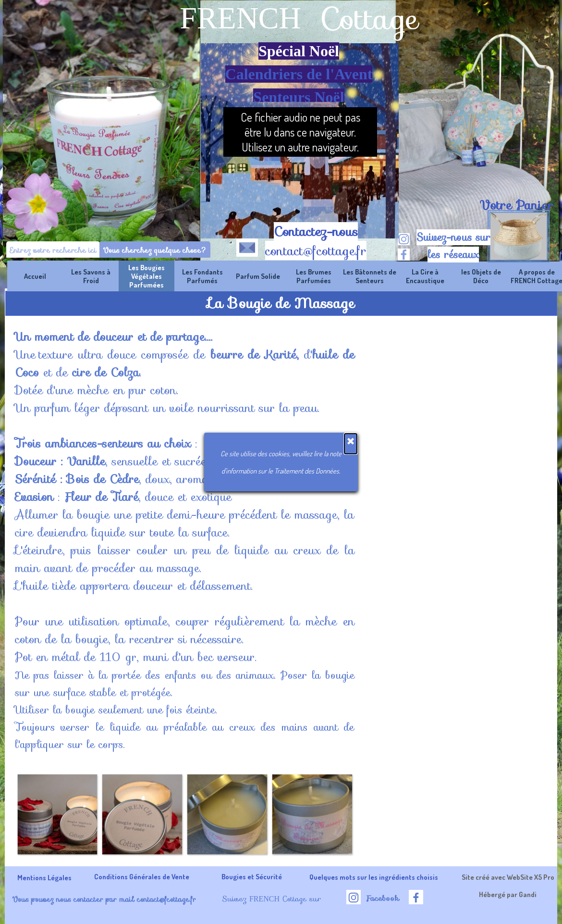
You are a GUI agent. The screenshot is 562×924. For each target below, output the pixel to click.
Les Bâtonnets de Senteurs (370, 276)
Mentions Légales (44, 877)
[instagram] (404, 239)
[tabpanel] (516, 205)
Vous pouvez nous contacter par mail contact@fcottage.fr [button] (104, 899)
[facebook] (404, 255)
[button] (247, 246)
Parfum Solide (258, 276)
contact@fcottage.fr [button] (316, 251)
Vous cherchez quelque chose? (155, 250)
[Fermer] (351, 444)
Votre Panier (516, 205)
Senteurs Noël (299, 97)
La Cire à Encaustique (425, 276)
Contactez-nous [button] (316, 232)
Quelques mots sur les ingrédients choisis (374, 877)
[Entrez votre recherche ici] (53, 250)
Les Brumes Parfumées (314, 276)
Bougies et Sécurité (252, 876)
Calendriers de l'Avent (299, 74)
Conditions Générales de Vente (142, 876)
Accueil (35, 276)
